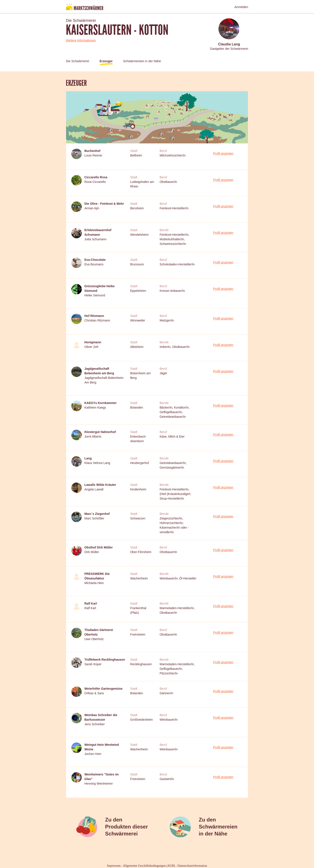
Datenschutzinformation (192, 866)
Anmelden (241, 7)
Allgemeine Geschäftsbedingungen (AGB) (149, 866)
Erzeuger (106, 61)
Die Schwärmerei (78, 61)
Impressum (114, 866)
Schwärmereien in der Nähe (142, 61)
